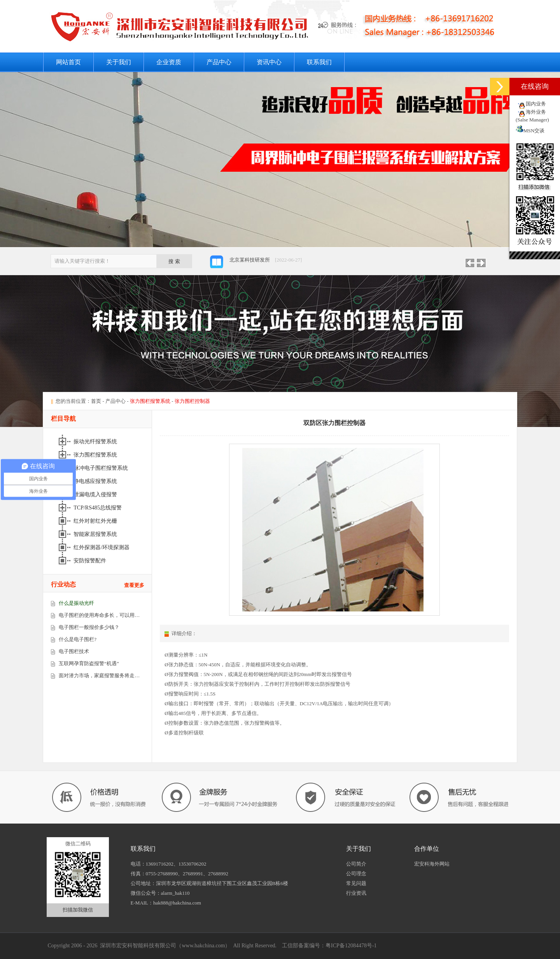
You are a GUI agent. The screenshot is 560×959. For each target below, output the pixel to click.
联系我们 (319, 62)
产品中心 (219, 62)
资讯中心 (269, 62)
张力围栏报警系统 (96, 455)
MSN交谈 (530, 131)
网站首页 (68, 62)
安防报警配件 (91, 561)
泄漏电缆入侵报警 (96, 494)
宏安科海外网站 (432, 864)
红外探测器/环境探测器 (102, 547)
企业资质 (169, 62)
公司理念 (356, 874)
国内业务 (536, 104)
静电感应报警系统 (96, 481)
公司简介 (356, 864)
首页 (96, 401)
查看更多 (134, 585)
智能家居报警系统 (96, 534)
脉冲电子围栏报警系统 (101, 468)
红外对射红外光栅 (96, 521)
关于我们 (119, 62)
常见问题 (356, 883)
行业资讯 (356, 893)
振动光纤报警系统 (96, 442)
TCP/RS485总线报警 (98, 508)
